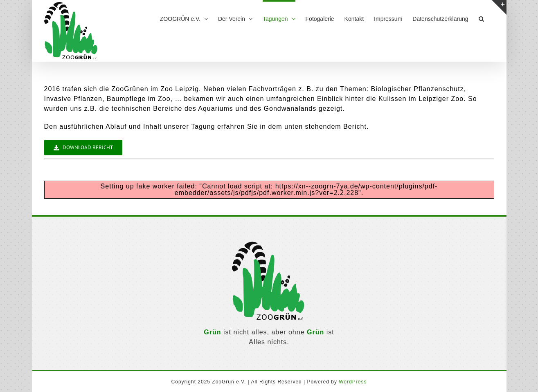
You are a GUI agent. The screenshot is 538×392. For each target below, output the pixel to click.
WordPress (353, 382)
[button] (481, 18)
